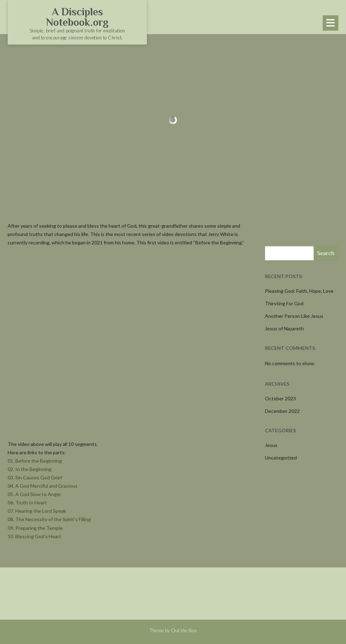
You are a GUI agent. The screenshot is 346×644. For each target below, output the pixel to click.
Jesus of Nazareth (284, 328)
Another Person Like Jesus (294, 316)
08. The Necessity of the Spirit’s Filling (49, 519)
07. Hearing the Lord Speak (37, 511)
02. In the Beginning (30, 469)
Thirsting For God (284, 303)
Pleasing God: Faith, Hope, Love (299, 291)
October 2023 (280, 398)
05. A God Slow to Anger (34, 494)
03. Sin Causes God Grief (35, 477)
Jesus (271, 445)
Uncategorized (281, 458)
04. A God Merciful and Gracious (43, 486)
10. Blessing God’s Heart (34, 536)
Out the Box (184, 630)
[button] (331, 23)
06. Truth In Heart (27, 502)
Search (326, 253)
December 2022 (282, 411)
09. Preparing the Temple (35, 528)
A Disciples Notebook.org (77, 17)
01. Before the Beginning (35, 461)
